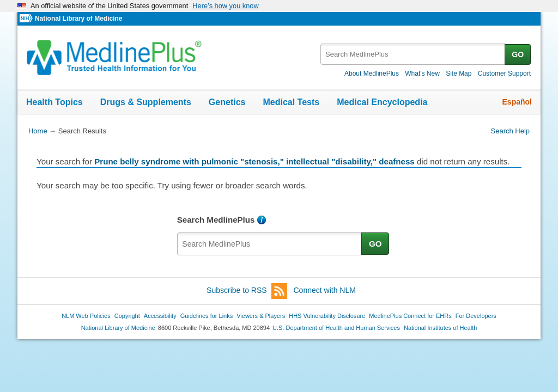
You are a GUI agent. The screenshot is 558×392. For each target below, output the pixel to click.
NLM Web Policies (86, 316)
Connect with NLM (325, 290)
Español (517, 102)
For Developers (476, 316)
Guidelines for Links (207, 316)
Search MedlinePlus (216, 220)
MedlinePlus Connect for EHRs (410, 316)
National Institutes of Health (440, 328)
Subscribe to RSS (247, 291)
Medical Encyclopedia (382, 102)
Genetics (227, 102)
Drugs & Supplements (146, 102)
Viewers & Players (261, 316)
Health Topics (54, 102)
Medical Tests (291, 102)
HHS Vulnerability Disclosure (327, 316)
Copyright (127, 316)
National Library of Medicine (78, 19)
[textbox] (413, 54)
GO (518, 54)
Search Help (510, 131)
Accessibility (160, 316)
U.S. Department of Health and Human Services (336, 328)
